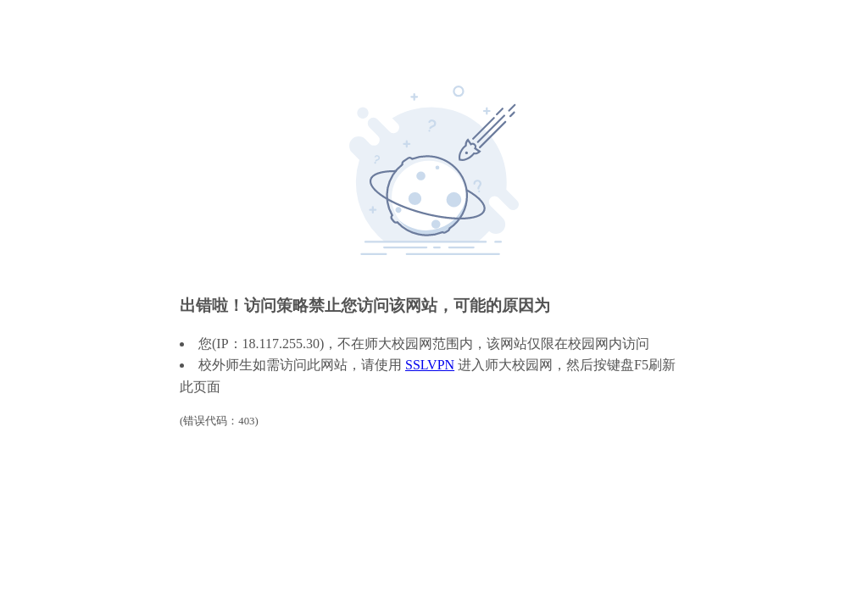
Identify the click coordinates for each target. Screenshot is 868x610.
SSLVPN (430, 365)
